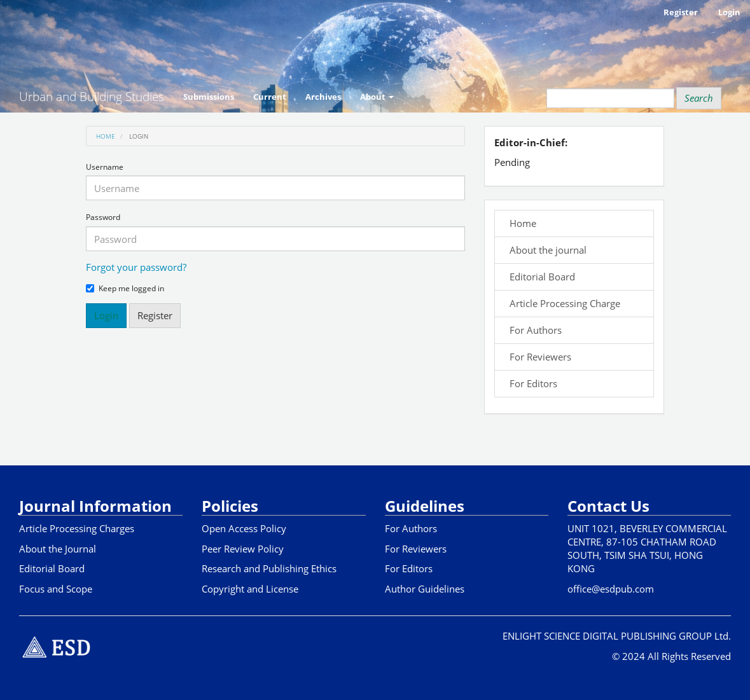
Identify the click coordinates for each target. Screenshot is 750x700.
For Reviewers (538, 357)
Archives (323, 97)
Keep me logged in (125, 289)
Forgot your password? (136, 267)
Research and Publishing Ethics (269, 568)
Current (270, 97)
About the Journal (58, 549)
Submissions (209, 97)
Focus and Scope (56, 589)
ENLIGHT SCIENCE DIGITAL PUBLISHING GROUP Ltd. (617, 636)
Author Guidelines (425, 589)
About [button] (377, 97)
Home (106, 136)
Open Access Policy (244, 528)
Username (105, 167)
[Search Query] (610, 98)
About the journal (545, 250)
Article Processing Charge (562, 303)
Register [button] (155, 315)
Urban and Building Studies (92, 97)
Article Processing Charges (77, 528)
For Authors (533, 330)
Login (729, 12)
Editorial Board (540, 277)
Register (681, 12)
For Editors (531, 383)
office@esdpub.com (611, 589)
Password (103, 217)
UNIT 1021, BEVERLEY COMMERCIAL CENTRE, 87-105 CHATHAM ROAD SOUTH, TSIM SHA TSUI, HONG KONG (647, 548)
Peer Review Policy (243, 549)
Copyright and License (250, 589)
